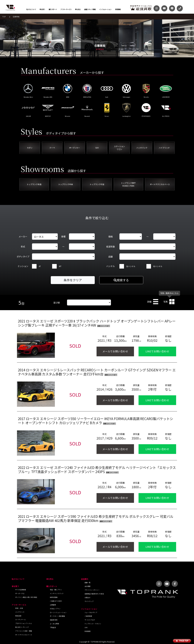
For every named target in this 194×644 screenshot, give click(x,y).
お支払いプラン (55, 609)
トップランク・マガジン (93, 624)
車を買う (42, 9)
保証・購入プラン (56, 590)
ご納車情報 (88, 616)
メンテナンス (20, 612)
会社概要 (88, 586)
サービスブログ (90, 620)
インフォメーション (105, 9)
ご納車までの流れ (56, 601)
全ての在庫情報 (21, 590)
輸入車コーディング (22, 627)
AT (40, 266)
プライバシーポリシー (92, 590)
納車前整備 (54, 597)
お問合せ (88, 598)
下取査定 (53, 627)
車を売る (78, 9)
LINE (86, 627)
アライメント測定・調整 (24, 631)
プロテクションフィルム (24, 623)
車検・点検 (19, 608)
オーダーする (20, 593)
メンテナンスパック (57, 593)
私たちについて (31, 9)
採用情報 (118, 9)
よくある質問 (54, 624)
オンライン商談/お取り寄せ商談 (26, 597)
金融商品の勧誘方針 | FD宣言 (94, 594)
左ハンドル (131, 266)
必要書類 (53, 605)
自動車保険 (54, 620)
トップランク (10, 8)
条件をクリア (73, 280)
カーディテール (21, 620)
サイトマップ (89, 601)
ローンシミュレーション (58, 612)
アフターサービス (66, 9)
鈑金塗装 (18, 616)
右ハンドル (158, 266)
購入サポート (53, 9)
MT (60, 266)
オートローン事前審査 (57, 616)
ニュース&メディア (91, 612)
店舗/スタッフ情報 (90, 9)
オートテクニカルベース (24, 635)
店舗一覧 (88, 583)
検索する (121, 280)
